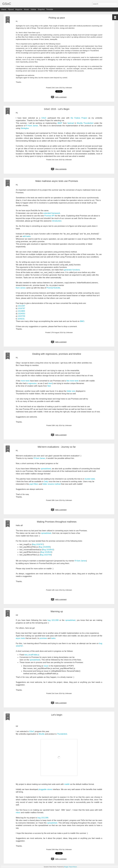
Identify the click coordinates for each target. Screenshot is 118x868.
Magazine (19, 9)
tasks (53, 638)
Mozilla (42, 734)
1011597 (22, 306)
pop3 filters (34, 484)
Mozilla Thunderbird (85, 123)
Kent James (21, 288)
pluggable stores (45, 789)
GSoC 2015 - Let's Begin (57, 109)
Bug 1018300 (45, 547)
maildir (67, 784)
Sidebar (33, 9)
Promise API (49, 216)
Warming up (57, 611)
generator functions (72, 270)
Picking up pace (57, 18)
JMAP (60, 123)
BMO (82, 321)
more (23, 381)
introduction (57, 221)
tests (27, 381)
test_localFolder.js (32, 655)
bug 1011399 (53, 620)
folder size (71, 391)
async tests (20, 638)
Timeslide (50, 9)
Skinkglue (25, 128)
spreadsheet (46, 469)
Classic (4, 9)
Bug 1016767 (38, 544)
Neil (49, 386)
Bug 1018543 (46, 552)
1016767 (22, 308)
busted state (90, 479)
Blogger (66, 867)
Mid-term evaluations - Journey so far (57, 447)
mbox (18, 813)
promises (43, 638)
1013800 (21, 311)
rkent (50, 383)
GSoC (44, 118)
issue (46, 666)
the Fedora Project (79, 118)
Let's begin (57, 715)
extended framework (52, 213)
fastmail (71, 123)
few (68, 381)
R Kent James (32, 126)
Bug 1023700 (46, 555)
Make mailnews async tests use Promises (57, 181)
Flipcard (11, 9)
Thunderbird (62, 734)
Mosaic (26, 9)
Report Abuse (73, 867)
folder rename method (52, 484)
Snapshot (41, 9)
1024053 (22, 314)
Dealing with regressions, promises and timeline (57, 354)
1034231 (21, 319)
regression (32, 383)
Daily (46, 482)
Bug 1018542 (48, 550)
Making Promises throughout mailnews (57, 522)
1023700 (22, 316)
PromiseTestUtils (53, 288)
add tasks (27, 236)
